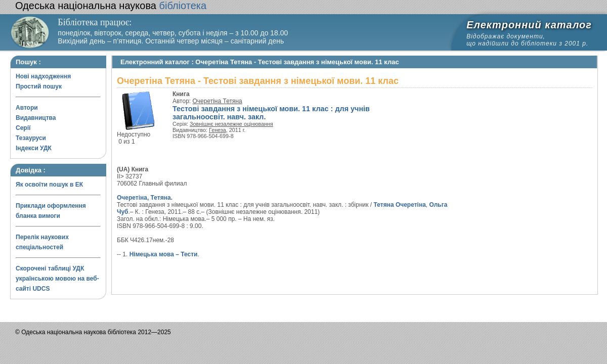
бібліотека (111, 6)
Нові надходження (43, 76)
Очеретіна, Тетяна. (145, 198)
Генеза (218, 130)
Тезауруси (31, 138)
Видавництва (36, 118)
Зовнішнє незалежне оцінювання (231, 124)
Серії (23, 128)
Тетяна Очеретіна (400, 205)
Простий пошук (39, 86)
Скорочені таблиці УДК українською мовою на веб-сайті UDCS (57, 279)
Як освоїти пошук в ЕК (49, 185)
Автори (27, 108)
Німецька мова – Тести (164, 254)
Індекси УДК (34, 148)
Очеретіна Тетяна (218, 101)
